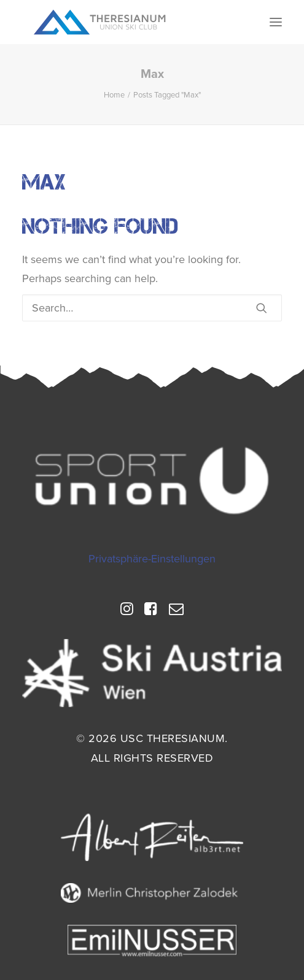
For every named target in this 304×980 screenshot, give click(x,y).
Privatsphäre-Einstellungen (152, 559)
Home (114, 95)
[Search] (152, 308)
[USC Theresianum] (100, 22)
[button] (276, 22)
